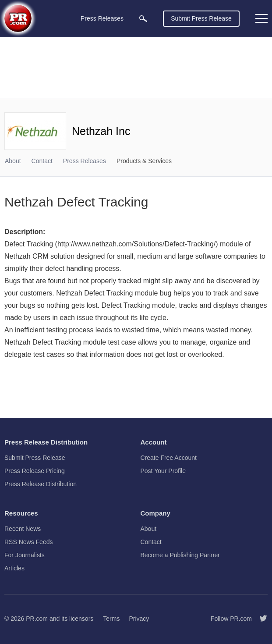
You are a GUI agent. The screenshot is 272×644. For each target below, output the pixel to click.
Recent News (23, 529)
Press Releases (85, 161)
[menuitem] (143, 19)
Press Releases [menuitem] (102, 18)
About (13, 161)
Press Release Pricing (35, 471)
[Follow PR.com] (260, 619)
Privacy (139, 619)
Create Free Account (169, 458)
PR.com (37, 619)
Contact (42, 161)
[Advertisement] (136, 68)
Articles (14, 568)
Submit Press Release (201, 18)
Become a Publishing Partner (180, 555)
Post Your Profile (163, 471)
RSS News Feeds (28, 542)
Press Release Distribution (41, 484)
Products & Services (144, 161)
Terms (111, 619)
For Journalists (25, 555)
